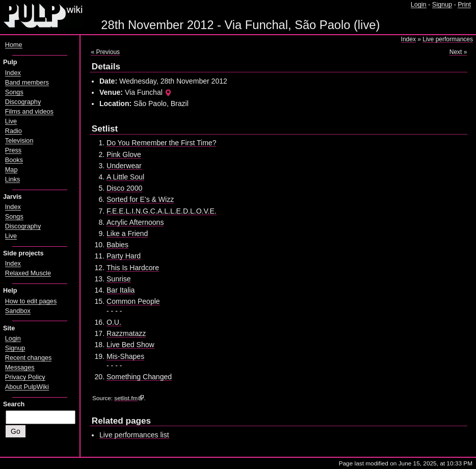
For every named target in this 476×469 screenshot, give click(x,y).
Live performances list (134, 435)
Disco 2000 (124, 188)
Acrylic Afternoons (135, 222)
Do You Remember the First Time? (161, 143)
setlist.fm (126, 398)
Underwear (124, 166)
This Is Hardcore (133, 268)
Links (13, 179)
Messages (20, 368)
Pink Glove (124, 154)
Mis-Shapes (125, 356)
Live (11, 121)
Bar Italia (121, 290)
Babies (117, 245)
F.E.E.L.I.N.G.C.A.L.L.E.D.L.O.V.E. (162, 211)
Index (408, 39)
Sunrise (119, 279)
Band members (27, 83)
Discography (23, 102)
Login (419, 5)
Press (13, 150)
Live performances (448, 39)
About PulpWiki (27, 387)
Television (19, 141)
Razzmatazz (126, 333)
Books (14, 160)
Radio (14, 131)
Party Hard (124, 256)
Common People (133, 301)
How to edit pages (31, 301)
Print (464, 5)
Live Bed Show (130, 345)
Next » (458, 52)
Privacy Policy (25, 377)
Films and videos (29, 112)
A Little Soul (125, 177)
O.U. (114, 322)
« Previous (105, 52)
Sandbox (18, 311)
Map (11, 170)
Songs (14, 92)
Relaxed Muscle (28, 273)
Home (14, 45)
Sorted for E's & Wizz (140, 199)
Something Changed (139, 377)
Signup (442, 5)
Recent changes (29, 358)
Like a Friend (127, 233)
